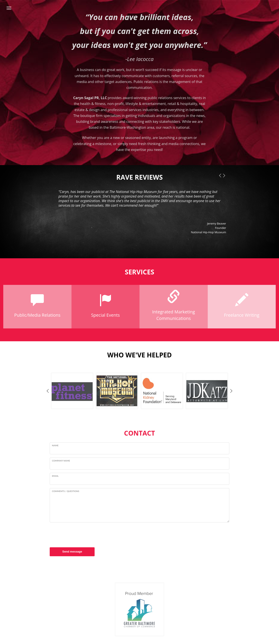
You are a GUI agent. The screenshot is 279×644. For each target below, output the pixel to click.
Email (55, 476)
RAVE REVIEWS (140, 177)
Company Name (61, 461)
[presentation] (83, 534)
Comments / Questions (65, 491)
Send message (72, 552)
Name (55, 445)
